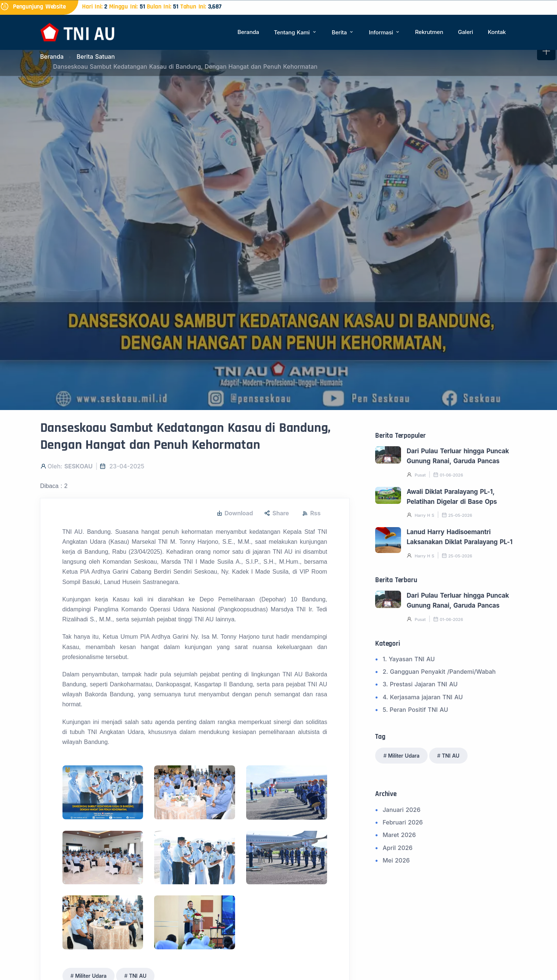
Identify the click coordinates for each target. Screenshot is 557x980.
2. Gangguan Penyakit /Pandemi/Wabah (439, 672)
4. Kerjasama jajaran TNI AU (423, 697)
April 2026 (398, 848)
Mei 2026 (396, 860)
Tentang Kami (296, 32)
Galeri (466, 32)
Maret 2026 (399, 835)
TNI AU (451, 756)
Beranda (248, 32)
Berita (343, 32)
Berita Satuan (96, 57)
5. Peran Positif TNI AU (415, 710)
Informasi (385, 32)
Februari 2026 (403, 822)
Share (276, 513)
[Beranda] (77, 32)
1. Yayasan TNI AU (409, 659)
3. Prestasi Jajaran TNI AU (420, 684)
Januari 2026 (401, 810)
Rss (312, 513)
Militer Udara (404, 756)
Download (235, 513)
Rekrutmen (429, 32)
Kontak (497, 32)
